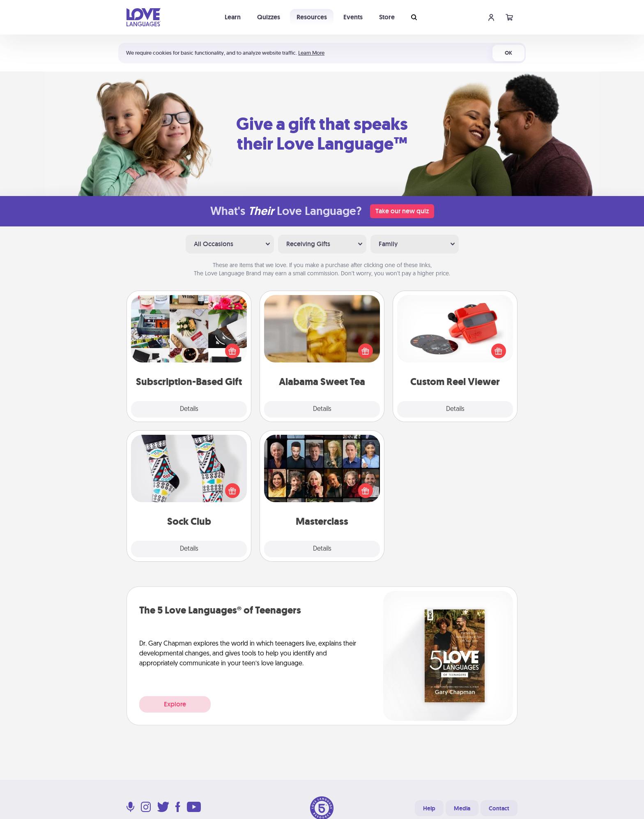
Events (353, 17)
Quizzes (269, 17)
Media (462, 808)
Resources (312, 17)
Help (429, 808)
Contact (499, 808)
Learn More (311, 53)
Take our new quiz (402, 211)
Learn (233, 17)
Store (387, 17)
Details (189, 409)
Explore (175, 704)
